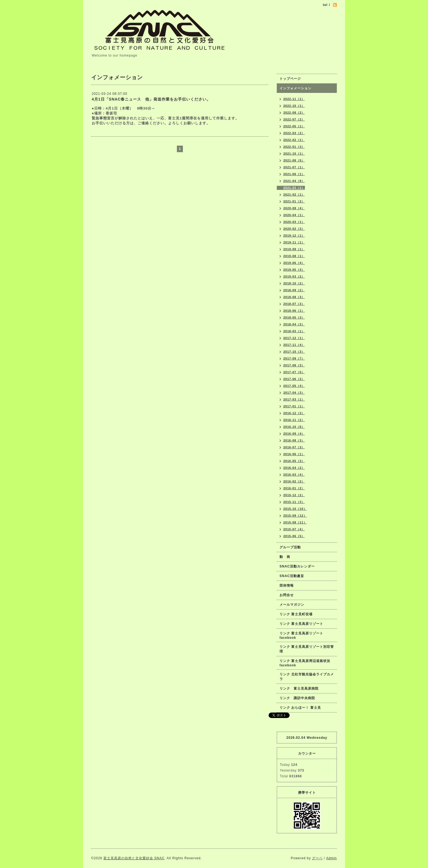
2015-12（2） (294, 495)
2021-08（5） (294, 160)
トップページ (290, 79)
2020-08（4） (294, 208)
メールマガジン (292, 605)
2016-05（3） (294, 461)
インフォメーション (295, 88)
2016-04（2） (294, 468)
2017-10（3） (294, 352)
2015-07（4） (294, 529)
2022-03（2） (294, 133)
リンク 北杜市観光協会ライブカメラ (307, 677)
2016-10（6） (294, 427)
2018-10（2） (294, 283)
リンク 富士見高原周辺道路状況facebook (305, 663)
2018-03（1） (294, 331)
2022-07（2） (294, 119)
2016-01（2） (294, 488)
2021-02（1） (294, 195)
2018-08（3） (294, 297)
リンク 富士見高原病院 (299, 688)
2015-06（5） (294, 536)
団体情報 (287, 585)
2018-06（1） (294, 311)
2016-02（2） (294, 481)
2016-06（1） (294, 454)
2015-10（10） (295, 509)
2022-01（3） (294, 147)
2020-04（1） (294, 215)
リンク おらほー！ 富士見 (300, 708)
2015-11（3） (294, 502)
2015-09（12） (295, 516)
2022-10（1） (294, 106)
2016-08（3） (294, 440)
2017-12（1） (294, 338)
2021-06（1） (294, 174)
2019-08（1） (294, 256)
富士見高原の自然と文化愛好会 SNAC (134, 858)
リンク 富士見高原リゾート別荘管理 (307, 649)
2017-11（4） (294, 345)
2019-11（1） (294, 242)
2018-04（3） (294, 324)
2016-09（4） (294, 434)
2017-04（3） (294, 393)
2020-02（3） (294, 229)
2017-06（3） (294, 379)
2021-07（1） (294, 167)
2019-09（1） (294, 249)
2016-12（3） (294, 413)
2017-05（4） (294, 386)
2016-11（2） (294, 420)
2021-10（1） (294, 154)
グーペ (317, 858)
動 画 (287, 557)
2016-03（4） (294, 475)
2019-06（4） (294, 263)
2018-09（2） (294, 290)
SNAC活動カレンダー (297, 566)
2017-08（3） (294, 365)
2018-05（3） (294, 317)
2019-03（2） (294, 276)
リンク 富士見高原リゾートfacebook (301, 635)
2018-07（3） (294, 304)
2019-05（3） (294, 270)
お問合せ (287, 595)
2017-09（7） (294, 358)
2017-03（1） (294, 399)
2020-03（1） (294, 222)
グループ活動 (290, 547)
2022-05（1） (294, 126)
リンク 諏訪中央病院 (297, 698)
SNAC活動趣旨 (292, 576)
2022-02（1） (294, 140)
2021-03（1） (294, 188)
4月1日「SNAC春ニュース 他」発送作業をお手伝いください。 (151, 99)
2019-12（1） (294, 236)
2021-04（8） (294, 181)
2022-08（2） (294, 113)
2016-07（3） (294, 447)
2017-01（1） (294, 406)
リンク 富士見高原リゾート (301, 624)
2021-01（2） (294, 201)
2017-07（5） (294, 372)
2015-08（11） (295, 522)
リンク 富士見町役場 (296, 614)
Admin (332, 858)
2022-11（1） (294, 99)
